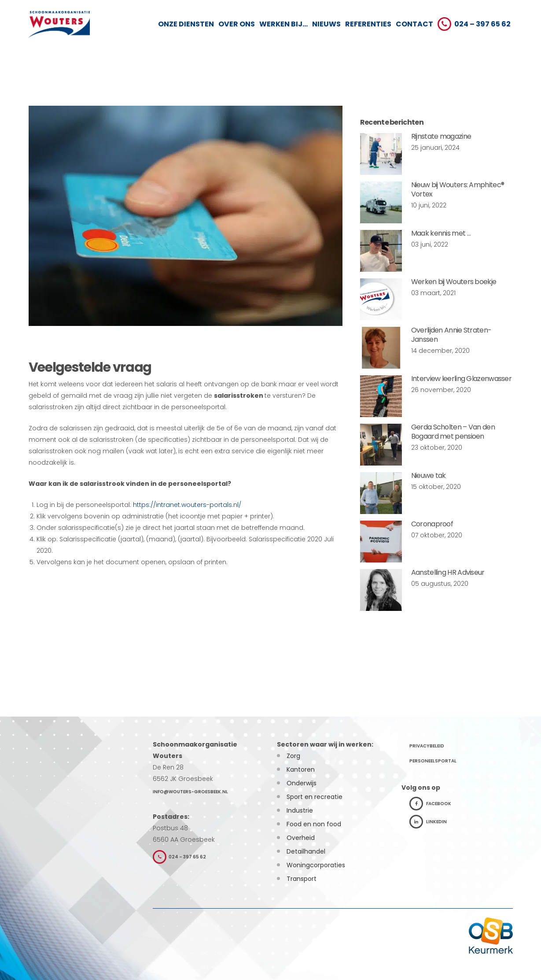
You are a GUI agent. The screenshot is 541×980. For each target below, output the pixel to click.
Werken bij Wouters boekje (454, 282)
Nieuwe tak (429, 475)
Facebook (430, 804)
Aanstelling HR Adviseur (448, 572)
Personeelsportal (433, 761)
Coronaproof (432, 524)
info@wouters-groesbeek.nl (190, 792)
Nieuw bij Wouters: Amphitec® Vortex (458, 189)
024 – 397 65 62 (179, 857)
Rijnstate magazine (441, 136)
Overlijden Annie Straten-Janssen (451, 335)
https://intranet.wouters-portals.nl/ (188, 505)
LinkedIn (428, 822)
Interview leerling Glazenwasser (461, 379)
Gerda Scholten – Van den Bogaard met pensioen (453, 432)
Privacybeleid (427, 746)
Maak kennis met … (441, 233)
